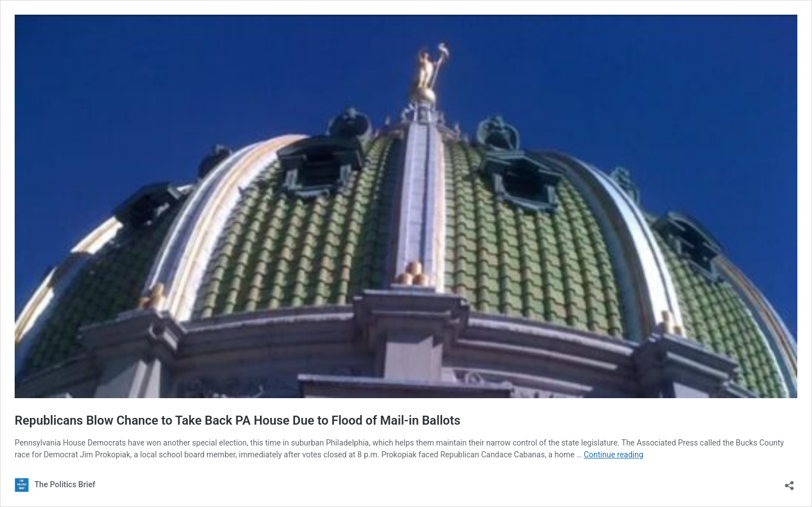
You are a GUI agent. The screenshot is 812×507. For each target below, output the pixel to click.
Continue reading (614, 455)
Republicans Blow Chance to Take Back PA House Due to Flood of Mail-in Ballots (238, 420)
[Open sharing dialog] (789, 482)
